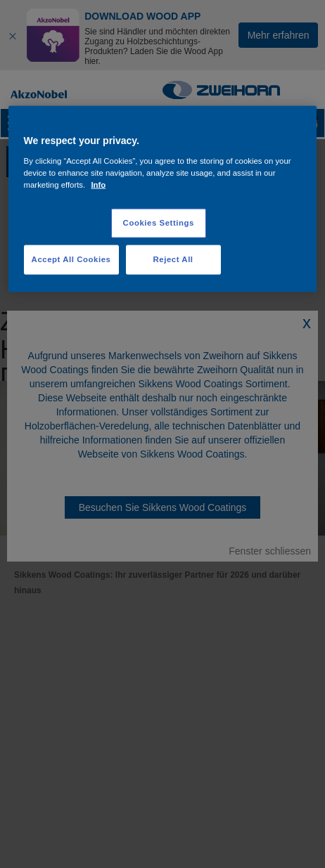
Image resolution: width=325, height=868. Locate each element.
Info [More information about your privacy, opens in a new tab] (98, 185)
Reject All (173, 259)
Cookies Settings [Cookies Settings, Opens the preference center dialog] (159, 223)
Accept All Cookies (71, 259)
